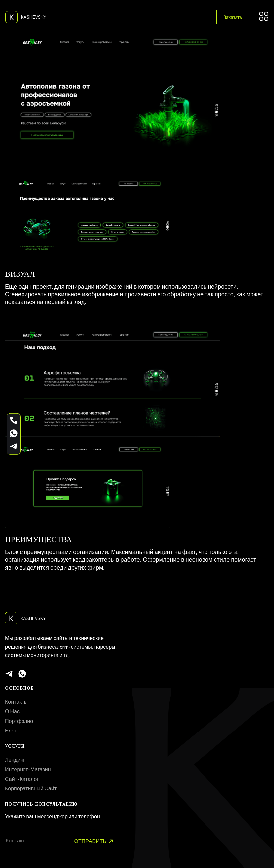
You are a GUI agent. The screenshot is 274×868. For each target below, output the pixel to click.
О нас (12, 711)
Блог (11, 731)
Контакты (16, 702)
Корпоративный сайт (31, 788)
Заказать (233, 17)
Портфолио (19, 721)
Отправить (94, 841)
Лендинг (15, 760)
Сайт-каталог (22, 779)
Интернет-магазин (28, 769)
